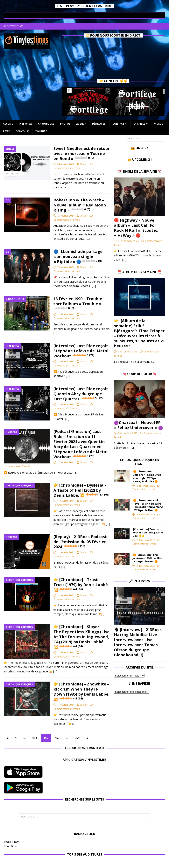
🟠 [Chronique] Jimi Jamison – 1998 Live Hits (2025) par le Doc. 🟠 (147, 558)
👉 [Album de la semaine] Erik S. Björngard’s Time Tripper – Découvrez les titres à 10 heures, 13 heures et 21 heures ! (139, 333)
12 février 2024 (66, 361)
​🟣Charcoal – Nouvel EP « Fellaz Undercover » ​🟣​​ (138, 425)
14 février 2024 (66, 164)
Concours (23, 131)
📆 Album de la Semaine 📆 (140, 272)
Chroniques (46, 124)
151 (35, 738)
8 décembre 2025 (127, 433)
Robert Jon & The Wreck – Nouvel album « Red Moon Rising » (80, 205)
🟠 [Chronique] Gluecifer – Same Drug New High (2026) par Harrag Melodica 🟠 (147, 476)
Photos (65, 124)
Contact (118, 124)
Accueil (8, 124)
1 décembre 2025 (127, 351)
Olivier (84, 164)
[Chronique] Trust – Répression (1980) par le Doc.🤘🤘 (148, 532)
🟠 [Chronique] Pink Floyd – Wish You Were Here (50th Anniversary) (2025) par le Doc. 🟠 (148, 505)
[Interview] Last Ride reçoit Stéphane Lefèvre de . (81, 351)
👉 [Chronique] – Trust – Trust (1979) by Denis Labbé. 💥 (81, 585)
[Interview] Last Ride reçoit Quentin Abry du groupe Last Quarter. (81, 394)
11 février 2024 (66, 501)
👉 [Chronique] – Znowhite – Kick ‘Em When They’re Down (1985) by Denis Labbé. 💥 (81, 692)
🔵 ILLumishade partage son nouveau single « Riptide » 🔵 (78, 257)
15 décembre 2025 (145, 486)
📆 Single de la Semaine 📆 (140, 171)
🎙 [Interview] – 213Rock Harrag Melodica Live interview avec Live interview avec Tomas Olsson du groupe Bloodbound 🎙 (138, 642)
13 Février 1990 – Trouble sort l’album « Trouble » (78, 303)
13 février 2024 (66, 216)
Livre (6, 131)
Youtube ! (42, 131)
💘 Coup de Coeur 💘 (140, 374)
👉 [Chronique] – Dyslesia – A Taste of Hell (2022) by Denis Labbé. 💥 (81, 490)
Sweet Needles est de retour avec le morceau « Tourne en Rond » (82, 153)
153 (57, 738)
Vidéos (159, 124)
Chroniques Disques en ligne (140, 462)
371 (77, 738)
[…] (71, 187)
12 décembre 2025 (128, 241)
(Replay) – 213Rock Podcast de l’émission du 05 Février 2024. (80, 542)
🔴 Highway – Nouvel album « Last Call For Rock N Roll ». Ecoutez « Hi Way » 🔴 (136, 228)
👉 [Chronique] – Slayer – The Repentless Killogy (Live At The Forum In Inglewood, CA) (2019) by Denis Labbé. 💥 (81, 637)
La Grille (139, 124)
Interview (25, 124)
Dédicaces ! (99, 124)
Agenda (81, 124)
